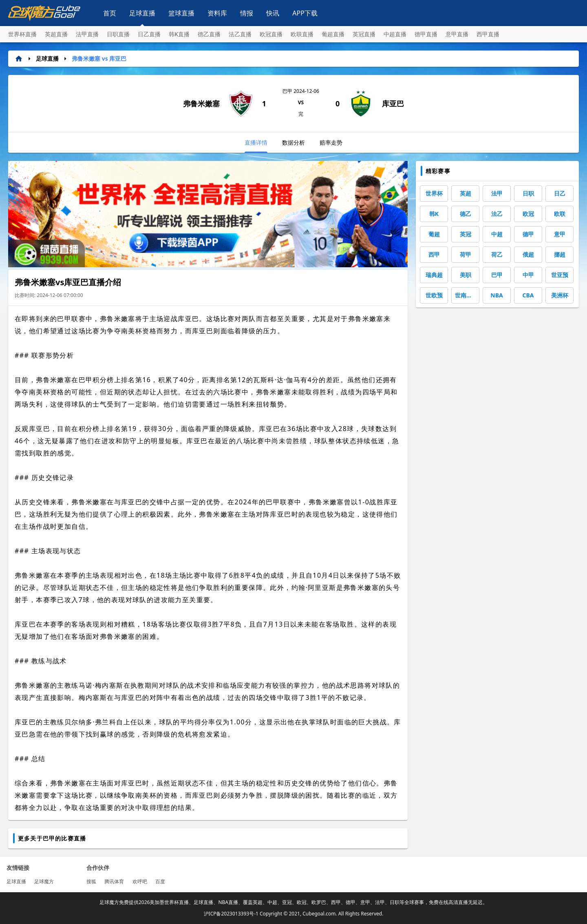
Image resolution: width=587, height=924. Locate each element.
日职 (528, 193)
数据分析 (293, 142)
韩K (434, 214)
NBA (497, 295)
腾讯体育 (114, 881)
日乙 (560, 193)
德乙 (466, 214)
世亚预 (560, 275)
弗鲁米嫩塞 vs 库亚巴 (99, 58)
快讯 (273, 13)
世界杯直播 (22, 34)
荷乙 (497, 254)
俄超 (528, 254)
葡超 (434, 234)
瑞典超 (434, 275)
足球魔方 (44, 881)
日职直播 (118, 34)
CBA (528, 295)
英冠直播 (364, 34)
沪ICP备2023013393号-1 (231, 914)
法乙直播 (240, 34)
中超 (497, 234)
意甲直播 (457, 34)
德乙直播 (209, 34)
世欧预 (434, 295)
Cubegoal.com (319, 914)
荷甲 (466, 254)
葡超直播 (333, 34)
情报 (247, 13)
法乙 (497, 214)
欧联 (560, 214)
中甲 (528, 275)
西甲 (434, 254)
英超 (466, 193)
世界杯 (434, 193)
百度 (160, 881)
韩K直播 (179, 34)
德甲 (528, 234)
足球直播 (142, 13)
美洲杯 (560, 295)
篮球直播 (181, 13)
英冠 (466, 234)
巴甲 (497, 275)
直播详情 (256, 146)
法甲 (497, 193)
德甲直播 (426, 34)
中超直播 (395, 34)
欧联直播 (302, 34)
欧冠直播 (271, 34)
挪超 (560, 254)
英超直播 (56, 34)
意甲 (560, 234)
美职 (466, 275)
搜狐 (91, 881)
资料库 (217, 13)
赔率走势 (331, 142)
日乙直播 (149, 34)
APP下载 (305, 13)
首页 (110, 13)
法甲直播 (87, 34)
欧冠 (528, 214)
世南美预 (466, 295)
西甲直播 (488, 34)
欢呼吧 (140, 881)
